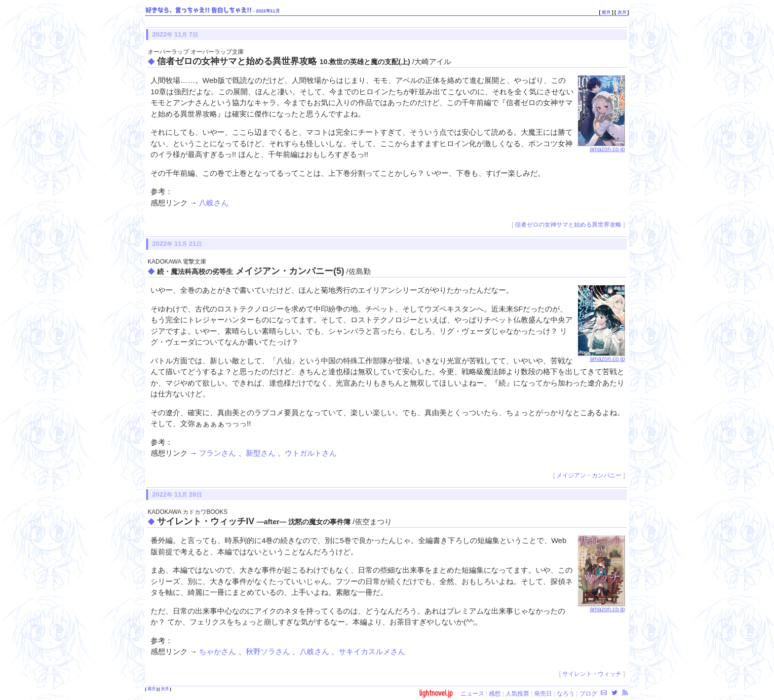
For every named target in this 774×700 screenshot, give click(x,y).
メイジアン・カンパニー (589, 475)
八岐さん (214, 203)
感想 (495, 694)
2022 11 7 (175, 34)
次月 (622, 12)
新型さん (262, 453)
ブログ (588, 694)
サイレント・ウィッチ (592, 674)
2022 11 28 (177, 494)
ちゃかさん (218, 651)
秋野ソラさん (269, 651)
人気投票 (517, 694)
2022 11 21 (177, 244)
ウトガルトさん (311, 453)
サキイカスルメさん (372, 651)
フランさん (218, 453)
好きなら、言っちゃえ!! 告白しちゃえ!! (199, 10)
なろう (566, 694)
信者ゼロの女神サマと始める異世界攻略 (568, 225)
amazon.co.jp (601, 147)
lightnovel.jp (436, 693)
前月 (606, 12)
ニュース (472, 694)
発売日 (543, 694)
